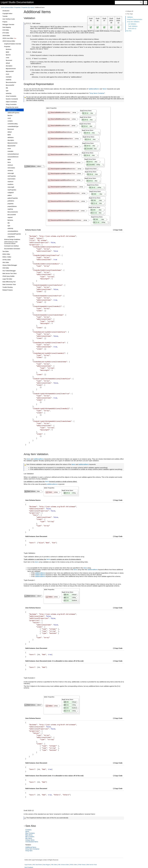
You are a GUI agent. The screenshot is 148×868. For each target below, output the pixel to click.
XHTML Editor (7, 260)
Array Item (29, 851)
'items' (105, 89)
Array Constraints (11, 96)
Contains (28, 830)
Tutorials (5, 16)
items (9, 162)
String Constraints (11, 104)
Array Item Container (32, 849)
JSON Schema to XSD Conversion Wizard (11, 243)
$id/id (7, 52)
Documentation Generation (12, 249)
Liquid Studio (8, 2)
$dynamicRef (10, 71)
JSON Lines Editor (8, 38)
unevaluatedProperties (14, 234)
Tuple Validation (133, 26)
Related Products (8, 290)
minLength (11, 173)
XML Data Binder (37, 865)
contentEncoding (13, 124)
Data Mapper (47, 865)
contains (10, 121)
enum (8, 74)
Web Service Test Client (9, 273)
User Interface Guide (9, 19)
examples (9, 77)
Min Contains (30, 837)
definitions (11, 137)
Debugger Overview (8, 25)
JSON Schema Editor (7, 7)
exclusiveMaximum (13, 154)
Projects (5, 22)
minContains (11, 168)
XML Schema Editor (64, 865)
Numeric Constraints (12, 99)
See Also (129, 31)
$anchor (8, 55)
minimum (10, 165)
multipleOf (11, 193)
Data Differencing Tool (9, 282)
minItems (10, 171)
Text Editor (6, 251)
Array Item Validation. (133, 22)
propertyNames (12, 206)
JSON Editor (6, 36)
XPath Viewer (82, 865)
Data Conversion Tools (9, 284)
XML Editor (6, 262)
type (7, 91)
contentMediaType (13, 126)
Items (27, 831)
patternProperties (13, 198)
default (8, 63)
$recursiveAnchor (11, 82)
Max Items (29, 835)
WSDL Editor (6, 254)
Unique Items (30, 840)
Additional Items (31, 847)
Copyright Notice (7, 13)
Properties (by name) (28, 7)
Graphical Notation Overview (13, 44)
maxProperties (12, 190)
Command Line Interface (11, 246)
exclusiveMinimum (13, 157)
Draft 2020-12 (132, 29)
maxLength (11, 187)
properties (11, 204)
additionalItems (12, 110)
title (7, 88)
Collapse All (130, 11)
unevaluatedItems (13, 231)
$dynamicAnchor (11, 69)
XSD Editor (6, 268)
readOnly (9, 80)
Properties (18, 7)
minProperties (12, 176)
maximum (10, 182)
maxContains (11, 179)
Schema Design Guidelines (12, 239)
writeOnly (9, 93)
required (10, 217)
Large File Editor (7, 279)
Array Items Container (97, 93)
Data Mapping (7, 27)
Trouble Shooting (7, 287)
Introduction (6, 11)
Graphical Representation (135, 19)
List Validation (132, 24)
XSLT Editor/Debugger (9, 271)
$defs (9, 135)
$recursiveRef (10, 85)
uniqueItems (11, 237)
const (7, 58)
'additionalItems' (94, 89)
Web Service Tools (92, 865)
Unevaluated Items (32, 842)
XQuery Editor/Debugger (10, 265)
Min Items (29, 838)
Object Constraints (11, 102)
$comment (9, 60)
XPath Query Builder (9, 276)
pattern (10, 195)
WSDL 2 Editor (7, 257)
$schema (9, 49)
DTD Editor (6, 33)
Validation (130, 17)
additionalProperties (13, 113)
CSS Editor (6, 30)
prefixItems (11, 201)
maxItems (10, 184)
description (9, 66)
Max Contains (30, 833)
